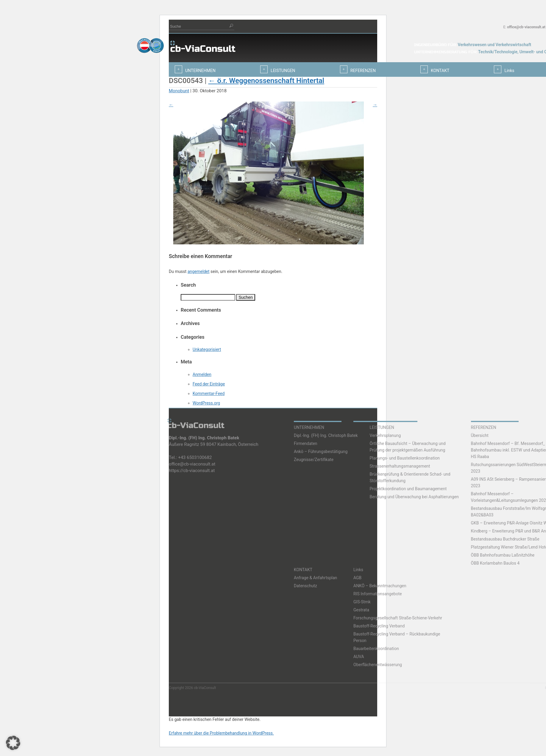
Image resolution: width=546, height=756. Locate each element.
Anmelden (202, 374)
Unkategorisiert (207, 349)
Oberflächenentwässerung (378, 665)
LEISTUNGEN (382, 427)
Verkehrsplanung (385, 435)
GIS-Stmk (362, 602)
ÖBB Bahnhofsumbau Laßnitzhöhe (503, 555)
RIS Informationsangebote (378, 594)
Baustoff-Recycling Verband (379, 626)
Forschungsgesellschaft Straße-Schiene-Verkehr (398, 618)
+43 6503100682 (195, 457)
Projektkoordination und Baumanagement (408, 489)
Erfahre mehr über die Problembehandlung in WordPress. (221, 733)
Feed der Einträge (209, 384)
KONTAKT (303, 570)
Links (358, 570)
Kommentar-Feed (209, 393)
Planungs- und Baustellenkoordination (405, 458)
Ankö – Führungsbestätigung (321, 452)
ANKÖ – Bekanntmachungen (380, 586)
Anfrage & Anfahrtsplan (315, 578)
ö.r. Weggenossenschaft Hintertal (266, 81)
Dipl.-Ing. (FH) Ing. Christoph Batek (326, 435)
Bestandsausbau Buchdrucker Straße (505, 539)
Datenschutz (305, 586)
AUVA (359, 657)
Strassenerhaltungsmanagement (400, 466)
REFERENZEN (484, 427)
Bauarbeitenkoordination (376, 649)
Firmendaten (306, 443)
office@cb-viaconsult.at (526, 27)
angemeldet (199, 271)
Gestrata (361, 610)
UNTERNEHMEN (309, 427)
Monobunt (179, 91)
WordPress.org (206, 403)
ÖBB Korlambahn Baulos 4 (495, 563)
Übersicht (480, 435)
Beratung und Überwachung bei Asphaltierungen (414, 497)
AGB (357, 578)
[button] (13, 743)
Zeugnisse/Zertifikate (314, 460)
